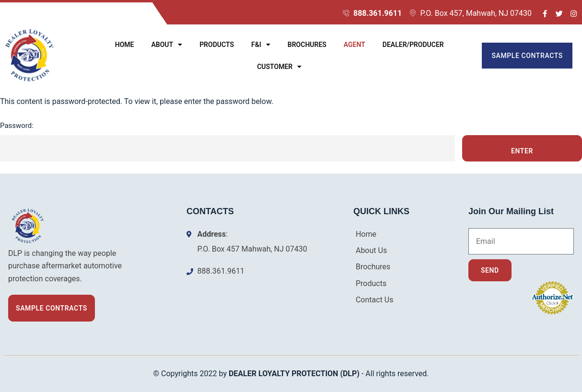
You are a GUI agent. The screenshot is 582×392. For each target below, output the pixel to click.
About (167, 45)
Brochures (307, 45)
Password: (227, 142)
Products (217, 45)
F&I (261, 45)
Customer (279, 67)
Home (125, 45)
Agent (355, 45)
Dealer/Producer (413, 45)
